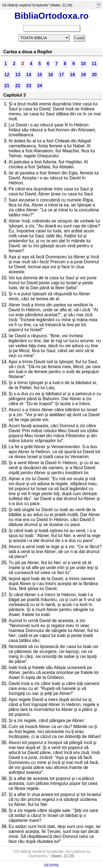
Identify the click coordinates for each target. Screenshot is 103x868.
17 (62, 75)
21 (7, 86)
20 (94, 75)
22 (18, 86)
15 (40, 75)
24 (40, 86)
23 (29, 86)
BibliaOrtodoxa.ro (51, 16)
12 (7, 75)
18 (73, 75)
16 (51, 75)
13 (18, 75)
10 (83, 64)
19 (83, 75)
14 (29, 75)
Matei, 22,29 (62, 856)
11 (94, 64)
